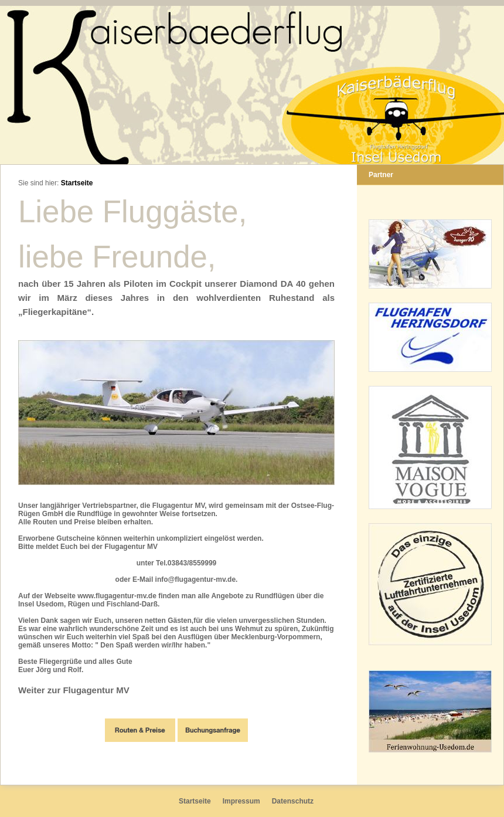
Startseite (77, 183)
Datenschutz (293, 801)
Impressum (241, 801)
